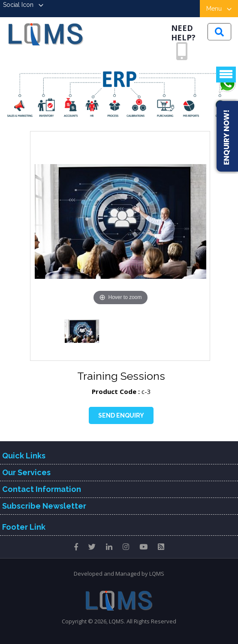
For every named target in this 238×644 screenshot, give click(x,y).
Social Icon (23, 5)
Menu (219, 9)
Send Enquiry (121, 415)
